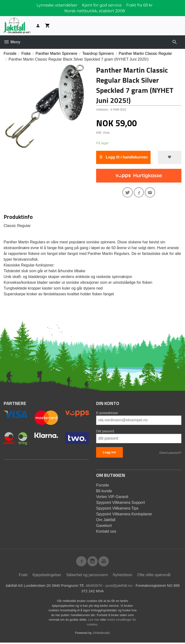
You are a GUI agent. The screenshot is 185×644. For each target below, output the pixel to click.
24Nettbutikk (101, 634)
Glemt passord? (170, 453)
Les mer (94, 621)
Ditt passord (105, 432)
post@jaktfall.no (123, 586)
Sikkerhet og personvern (87, 576)
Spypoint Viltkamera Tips (117, 509)
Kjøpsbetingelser (47, 576)
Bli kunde (104, 491)
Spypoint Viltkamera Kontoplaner (124, 515)
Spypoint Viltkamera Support (120, 503)
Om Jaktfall (106, 520)
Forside (10, 54)
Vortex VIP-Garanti (112, 497)
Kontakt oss (106, 532)
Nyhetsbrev (122, 576)
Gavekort (104, 526)
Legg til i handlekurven (123, 157)
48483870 (98, 586)
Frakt (23, 576)
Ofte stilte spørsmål (154, 576)
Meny (12, 42)
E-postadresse (107, 413)
